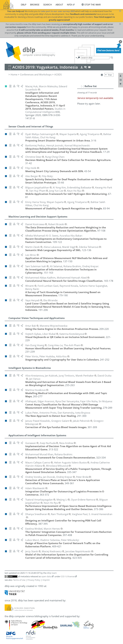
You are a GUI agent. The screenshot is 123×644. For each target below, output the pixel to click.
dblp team (52, 573)
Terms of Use (19, 580)
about (59, 5)
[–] (82, 86)
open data (46, 576)
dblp (24, 5)
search (47, 5)
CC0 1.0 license (68, 576)
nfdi (70, 5)
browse (35, 5)
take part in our (58, 11)
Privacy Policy (34, 580)
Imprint (46, 580)
